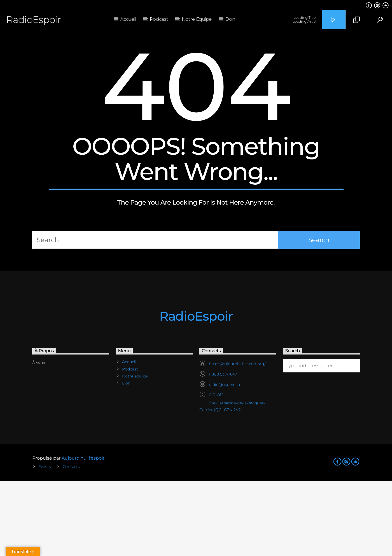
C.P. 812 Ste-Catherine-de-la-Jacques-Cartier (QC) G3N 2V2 (232, 477)
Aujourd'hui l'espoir (83, 533)
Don (230, 19)
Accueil (128, 19)
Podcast (159, 19)
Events (45, 542)
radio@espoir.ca (224, 460)
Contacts (71, 542)
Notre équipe (197, 19)
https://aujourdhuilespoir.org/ (237, 439)
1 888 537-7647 (223, 449)
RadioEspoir (33, 19)
